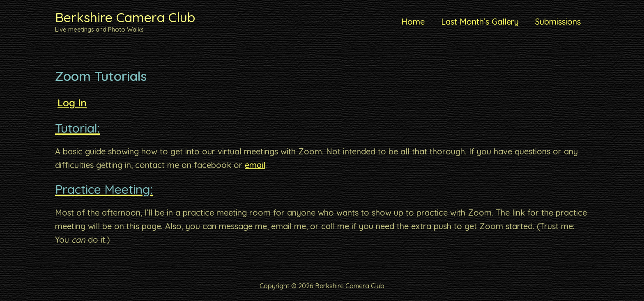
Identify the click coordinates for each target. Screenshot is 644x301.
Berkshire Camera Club (125, 17)
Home (413, 22)
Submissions (558, 22)
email (255, 165)
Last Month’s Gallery (480, 22)
